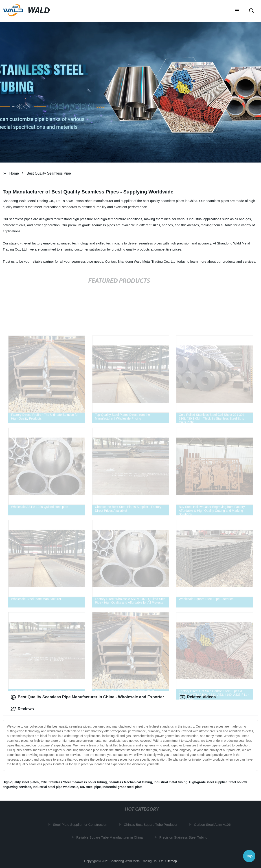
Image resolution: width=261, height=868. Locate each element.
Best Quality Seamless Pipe (49, 173)
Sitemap (171, 861)
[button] (237, 11)
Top (249, 856)
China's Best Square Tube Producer (151, 825)
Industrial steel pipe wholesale (55, 787)
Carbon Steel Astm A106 (213, 825)
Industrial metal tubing (171, 782)
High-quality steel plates (21, 782)
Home (14, 173)
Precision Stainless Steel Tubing (184, 837)
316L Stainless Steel (55, 782)
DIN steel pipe (90, 787)
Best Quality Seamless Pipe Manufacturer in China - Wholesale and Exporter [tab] (87, 697)
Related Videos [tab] (198, 697)
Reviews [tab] (22, 709)
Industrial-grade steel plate (123, 787)
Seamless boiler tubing (90, 782)
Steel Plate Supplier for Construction (81, 825)
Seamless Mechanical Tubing (130, 782)
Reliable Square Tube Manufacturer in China (110, 837)
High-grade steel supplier (208, 782)
